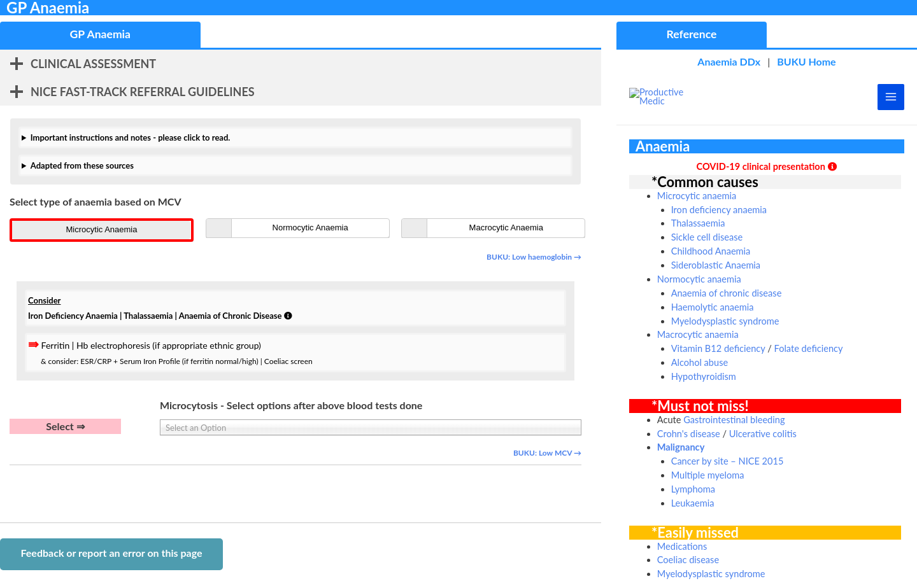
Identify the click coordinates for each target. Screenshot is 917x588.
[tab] (100, 35)
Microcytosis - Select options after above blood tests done (291, 405)
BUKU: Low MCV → (547, 453)
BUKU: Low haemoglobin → (534, 257)
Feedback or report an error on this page (111, 553)
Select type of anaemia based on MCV (96, 201)
